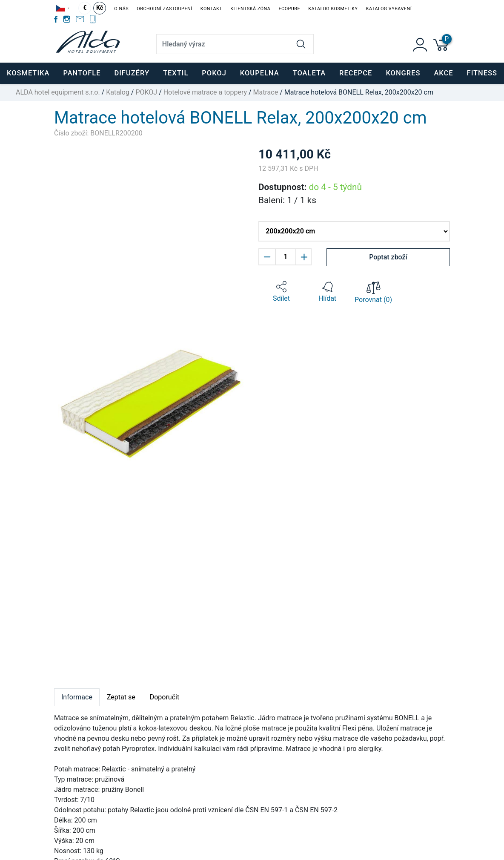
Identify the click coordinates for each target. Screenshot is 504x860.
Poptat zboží (388, 257)
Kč (100, 8)
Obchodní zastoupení (164, 9)
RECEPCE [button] (356, 73)
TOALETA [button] (309, 73)
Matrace (266, 92)
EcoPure (289, 9)
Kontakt (211, 9)
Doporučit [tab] (165, 697)
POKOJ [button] (214, 73)
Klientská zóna (250, 9)
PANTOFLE (82, 73)
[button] (281, 292)
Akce (443, 73)
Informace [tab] (77, 697)
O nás (121, 9)
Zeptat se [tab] (121, 697)
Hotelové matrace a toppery (205, 92)
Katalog (118, 92)
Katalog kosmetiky (333, 9)
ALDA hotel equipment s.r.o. (58, 92)
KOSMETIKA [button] (28, 73)
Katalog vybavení (389, 9)
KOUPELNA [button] (260, 73)
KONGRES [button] (403, 73)
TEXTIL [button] (176, 73)
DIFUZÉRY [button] (132, 73)
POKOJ (146, 92)
